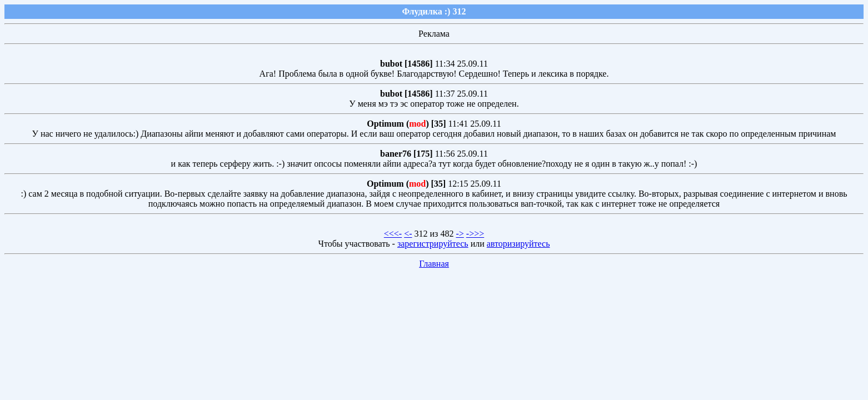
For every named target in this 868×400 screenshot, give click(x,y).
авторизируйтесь (518, 244)
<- (408, 234)
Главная (434, 264)
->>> (475, 234)
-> (460, 234)
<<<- (393, 234)
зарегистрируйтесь (433, 244)
